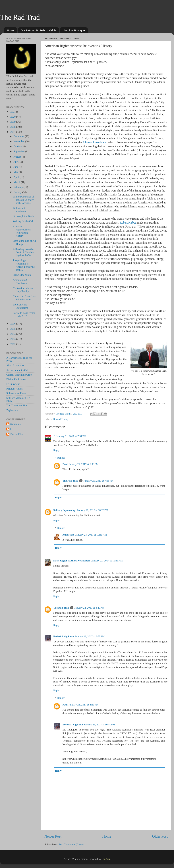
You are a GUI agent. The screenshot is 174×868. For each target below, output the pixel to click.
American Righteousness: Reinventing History (22, 231)
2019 (13, 122)
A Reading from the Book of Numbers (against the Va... (24, 252)
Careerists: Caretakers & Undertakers (24, 298)
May (16, 172)
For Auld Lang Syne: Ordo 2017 (24, 314)
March (17, 182)
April (17, 177)
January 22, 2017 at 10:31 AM (107, 561)
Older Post (160, 836)
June (16, 167)
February (19, 187)
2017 (13, 132)
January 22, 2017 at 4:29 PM (89, 608)
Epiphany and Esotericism (20, 306)
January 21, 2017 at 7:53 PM (98, 481)
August (18, 157)
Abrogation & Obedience (20, 281)
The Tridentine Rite (17, 405)
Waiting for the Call (23, 221)
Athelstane (68, 535)
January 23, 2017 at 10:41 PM (100, 725)
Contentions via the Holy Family (23, 290)
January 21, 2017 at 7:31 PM (71, 436)
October (18, 146)
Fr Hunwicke (13, 384)
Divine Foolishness (16, 379)
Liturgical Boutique (74, 30)
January (18, 192)
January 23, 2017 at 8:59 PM (83, 705)
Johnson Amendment (95, 142)
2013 (13, 339)
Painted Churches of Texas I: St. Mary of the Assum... (23, 200)
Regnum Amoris (15, 389)
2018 (13, 127)
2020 (13, 117)
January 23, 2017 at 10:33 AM (91, 535)
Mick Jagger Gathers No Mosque (72, 561)
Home (11, 30)
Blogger (106, 859)
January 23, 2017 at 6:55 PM (90, 636)
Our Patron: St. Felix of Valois (38, 30)
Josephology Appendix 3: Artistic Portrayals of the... (24, 265)
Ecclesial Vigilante (63, 636)
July (16, 162)
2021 (13, 112)
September (19, 151)
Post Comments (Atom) (71, 844)
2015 (13, 329)
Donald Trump (61, 419)
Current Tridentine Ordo (19, 375)
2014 (13, 334)
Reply (56, 450)
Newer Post (53, 836)
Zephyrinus (12, 410)
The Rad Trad (20, 17)
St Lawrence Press (16, 393)
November (19, 141)
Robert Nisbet (128, 223)
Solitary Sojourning (65, 510)
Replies (61, 458)
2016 (13, 324)
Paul (65, 464)
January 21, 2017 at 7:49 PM (83, 464)
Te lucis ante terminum (19, 210)
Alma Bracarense (15, 365)
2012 (13, 344)
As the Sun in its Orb (17, 370)
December (19, 136)
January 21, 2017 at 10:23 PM (93, 510)
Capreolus (15, 424)
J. (54, 436)
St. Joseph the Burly (23, 216)
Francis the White (22, 275)
